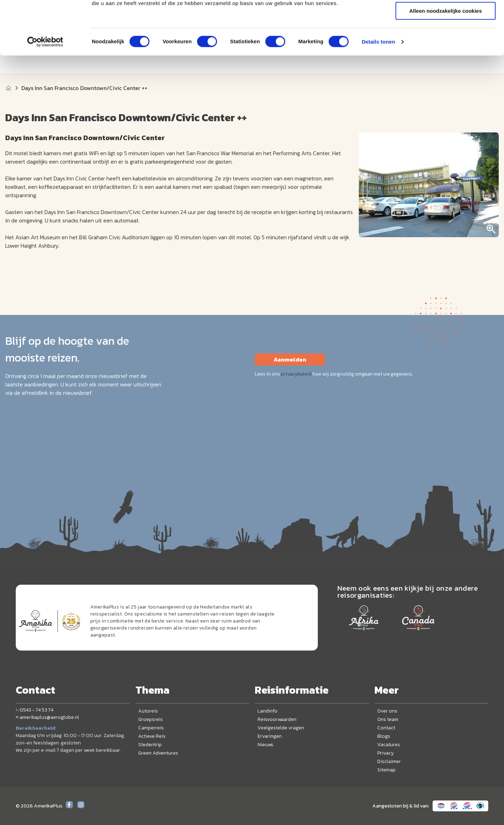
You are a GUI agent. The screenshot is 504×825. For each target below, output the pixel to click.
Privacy (386, 753)
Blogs (384, 736)
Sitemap (386, 770)
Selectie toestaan (446, 38)
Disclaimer (389, 761)
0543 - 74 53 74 (34, 710)
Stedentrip (150, 745)
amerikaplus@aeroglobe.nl (47, 717)
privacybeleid (296, 374)
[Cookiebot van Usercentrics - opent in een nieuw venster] (45, 89)
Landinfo (268, 711)
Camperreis (151, 728)
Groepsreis (150, 719)
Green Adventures (158, 753)
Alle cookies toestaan (445, 17)
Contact (386, 728)
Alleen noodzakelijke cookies (446, 58)
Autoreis (148, 711)
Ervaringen (270, 736)
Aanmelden (290, 359)
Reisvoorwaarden (277, 719)
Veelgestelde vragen (281, 728)
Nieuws (265, 745)
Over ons (387, 711)
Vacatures (389, 745)
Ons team (388, 719)
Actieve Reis (152, 736)
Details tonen (378, 89)
